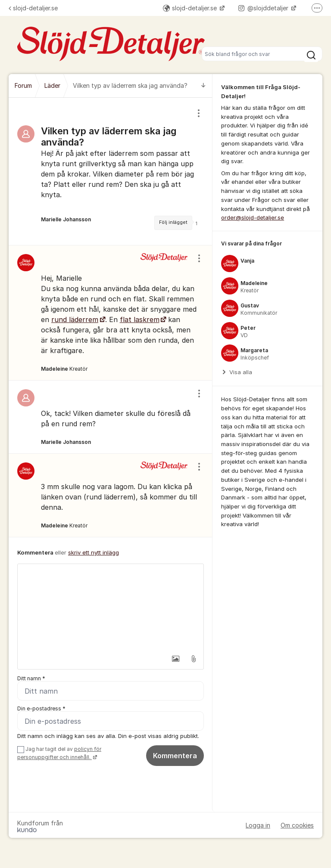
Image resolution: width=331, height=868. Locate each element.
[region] (111, 171)
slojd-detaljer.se (33, 8)
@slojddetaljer (264, 8)
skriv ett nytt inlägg (94, 552)
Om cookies (297, 825)
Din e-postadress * (41, 708)
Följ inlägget (173, 222)
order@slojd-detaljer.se (253, 217)
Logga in (258, 825)
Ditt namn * (31, 678)
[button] (175, 659)
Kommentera (175, 756)
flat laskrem (140, 319)
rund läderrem (75, 319)
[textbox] (111, 607)
